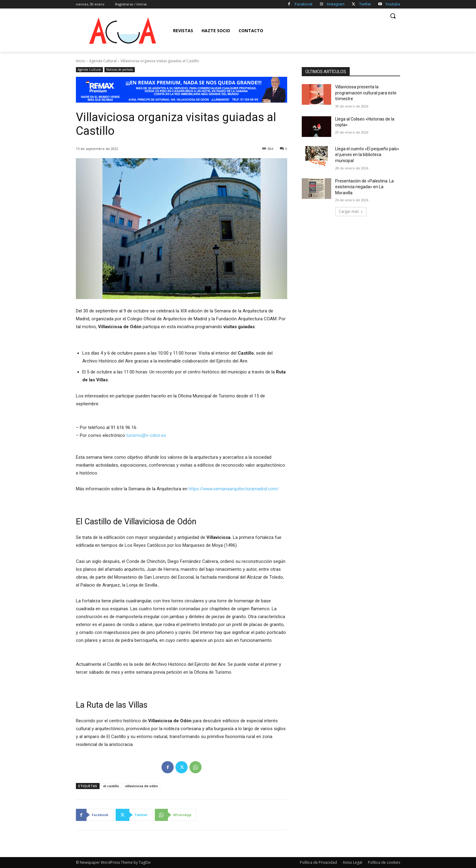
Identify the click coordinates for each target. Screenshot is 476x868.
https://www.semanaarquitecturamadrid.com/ (234, 489)
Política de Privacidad (318, 862)
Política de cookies (384, 862)
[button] (393, 16)
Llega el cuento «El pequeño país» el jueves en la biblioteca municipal (367, 155)
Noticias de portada (120, 70)
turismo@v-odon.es (146, 435)
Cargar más (351, 211)
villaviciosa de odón (141, 786)
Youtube (393, 4)
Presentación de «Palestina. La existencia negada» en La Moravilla (364, 187)
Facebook (304, 4)
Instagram (336, 4)
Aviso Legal (352, 862)
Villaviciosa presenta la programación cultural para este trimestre (366, 93)
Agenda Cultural (103, 61)
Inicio (80, 61)
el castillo (111, 786)
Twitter (365, 4)
